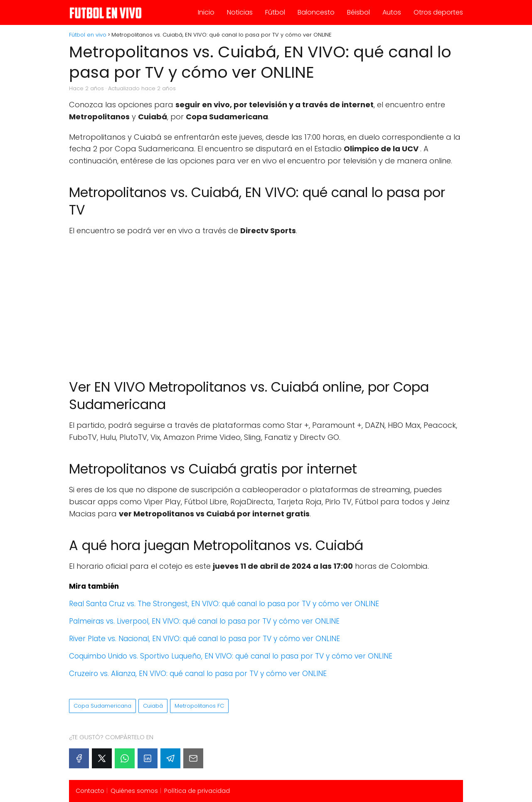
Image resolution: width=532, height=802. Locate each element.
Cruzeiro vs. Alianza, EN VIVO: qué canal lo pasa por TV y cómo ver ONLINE (198, 674)
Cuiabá (153, 706)
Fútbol (275, 12)
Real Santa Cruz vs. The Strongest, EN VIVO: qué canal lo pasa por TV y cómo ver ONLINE (224, 604)
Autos (392, 12)
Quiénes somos (134, 791)
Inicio (206, 12)
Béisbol (358, 12)
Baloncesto (316, 12)
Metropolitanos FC (199, 706)
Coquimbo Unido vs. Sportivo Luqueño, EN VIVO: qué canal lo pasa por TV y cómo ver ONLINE (231, 656)
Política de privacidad (197, 791)
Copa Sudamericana (102, 706)
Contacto (90, 791)
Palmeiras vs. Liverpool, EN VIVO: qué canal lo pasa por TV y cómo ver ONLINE (204, 621)
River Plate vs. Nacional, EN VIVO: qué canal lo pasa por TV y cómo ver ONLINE (204, 639)
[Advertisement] (266, 304)
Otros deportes (438, 12)
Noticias (240, 12)
